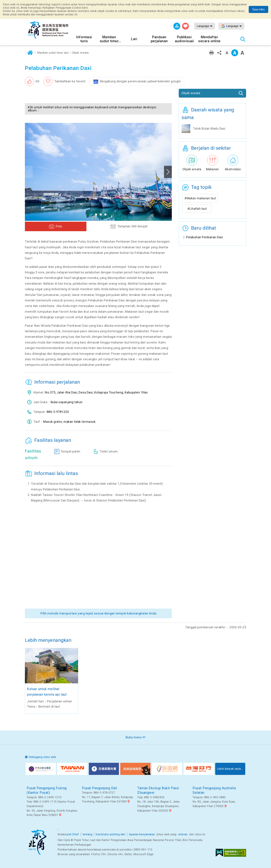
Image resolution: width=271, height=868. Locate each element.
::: (171, 26)
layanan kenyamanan (142, 834)
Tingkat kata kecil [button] (227, 53)
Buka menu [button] (134, 737)
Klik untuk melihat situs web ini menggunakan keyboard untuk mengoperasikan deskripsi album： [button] (92, 109)
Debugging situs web (42, 757)
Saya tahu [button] (259, 9)
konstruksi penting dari (111, 834)
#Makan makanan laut (200, 198)
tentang (87, 834)
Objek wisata (80, 53)
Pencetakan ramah (212, 53)
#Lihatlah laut (197, 209)
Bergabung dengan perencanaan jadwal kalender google (140, 81)
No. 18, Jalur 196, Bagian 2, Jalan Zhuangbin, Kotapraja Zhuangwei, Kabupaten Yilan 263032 (158, 806)
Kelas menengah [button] (235, 53)
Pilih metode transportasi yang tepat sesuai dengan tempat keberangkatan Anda (98, 613)
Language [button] (203, 26)
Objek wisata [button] (191, 93)
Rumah (30, 53)
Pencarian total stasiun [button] (243, 39)
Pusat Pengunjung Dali (100, 788)
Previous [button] (29, 172)
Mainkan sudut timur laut (53, 53)
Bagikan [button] (219, 53)
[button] (32, 82)
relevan (183, 834)
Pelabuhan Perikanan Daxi (204, 237)
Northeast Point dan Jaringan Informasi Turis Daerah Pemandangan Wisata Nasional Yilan (48, 30)
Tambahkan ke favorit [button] (70, 81)
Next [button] (168, 172)
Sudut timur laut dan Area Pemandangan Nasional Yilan (38, 842)
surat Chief (72, 834)
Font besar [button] (242, 53)
